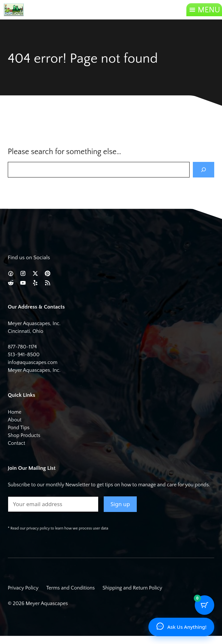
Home (15, 412)
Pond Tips (19, 428)
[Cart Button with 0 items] (204, 605)
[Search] (204, 170)
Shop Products (24, 435)
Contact (17, 443)
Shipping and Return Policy (132, 588)
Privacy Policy (23, 588)
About (15, 420)
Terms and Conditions (71, 588)
